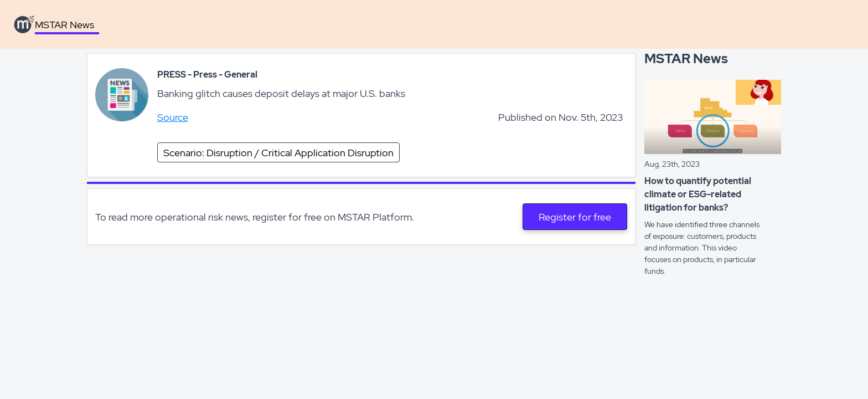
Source (173, 117)
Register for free (575, 217)
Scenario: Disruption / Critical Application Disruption (278, 153)
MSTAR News (64, 25)
